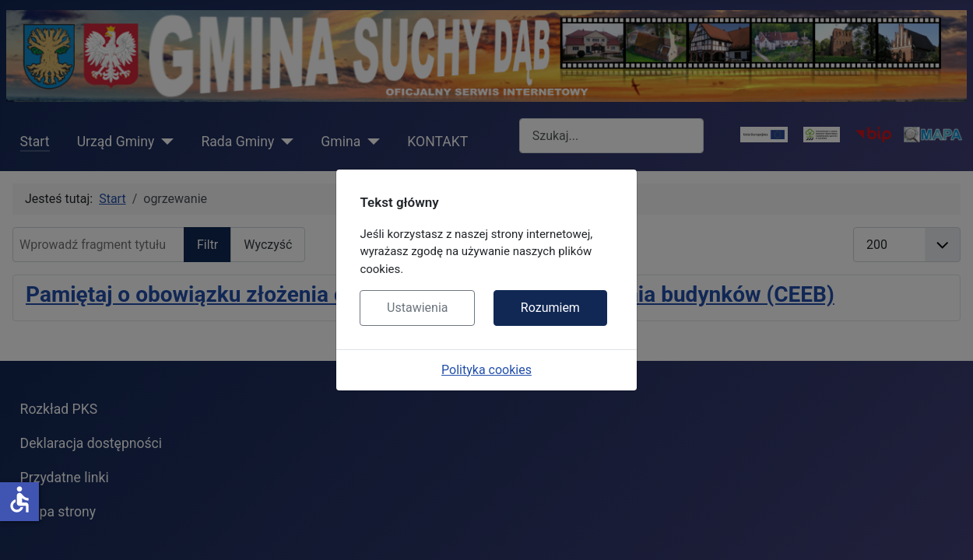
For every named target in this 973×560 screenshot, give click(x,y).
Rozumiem (550, 308)
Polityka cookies (486, 370)
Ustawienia (417, 308)
